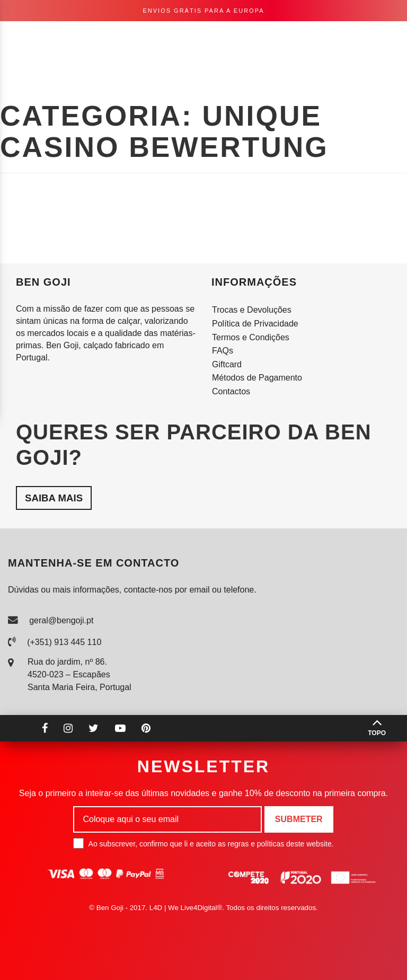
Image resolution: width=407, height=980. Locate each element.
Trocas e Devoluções (252, 310)
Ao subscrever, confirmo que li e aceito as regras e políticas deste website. (203, 843)
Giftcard (227, 364)
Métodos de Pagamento (257, 378)
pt (286, 36)
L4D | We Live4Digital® (186, 908)
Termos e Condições (251, 337)
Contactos (231, 391)
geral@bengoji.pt (61, 620)
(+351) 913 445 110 (64, 642)
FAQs (223, 351)
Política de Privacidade (255, 324)
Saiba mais (54, 498)
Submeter (299, 819)
